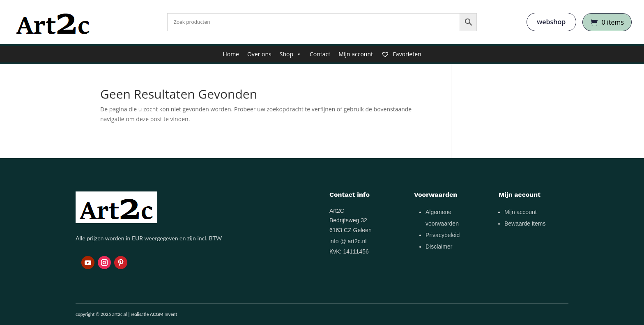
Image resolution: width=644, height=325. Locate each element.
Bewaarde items (525, 224)
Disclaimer (439, 247)
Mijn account (356, 54)
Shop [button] (291, 54)
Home (231, 54)
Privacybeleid (443, 235)
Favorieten (401, 54)
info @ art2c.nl (348, 241)
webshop (551, 22)
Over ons (259, 54)
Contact (320, 54)
